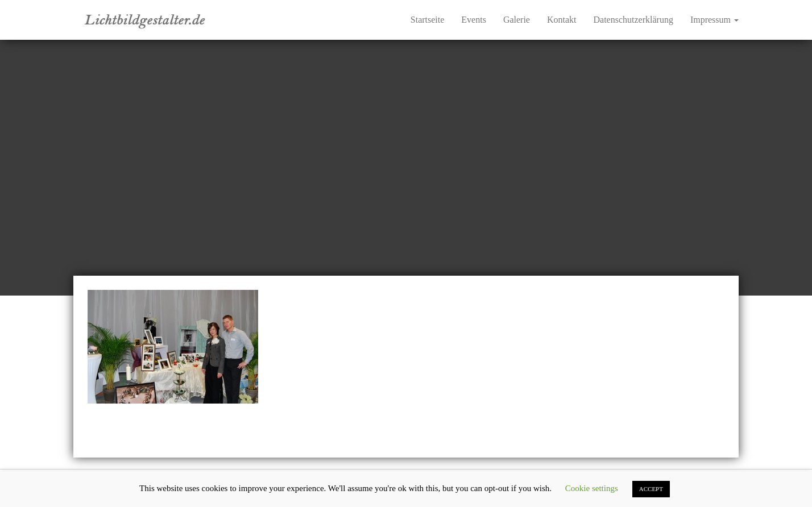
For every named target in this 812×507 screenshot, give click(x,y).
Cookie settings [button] (592, 488)
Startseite (428, 20)
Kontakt (562, 20)
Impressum (714, 20)
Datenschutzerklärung (633, 20)
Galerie (517, 20)
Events (474, 20)
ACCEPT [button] (651, 489)
